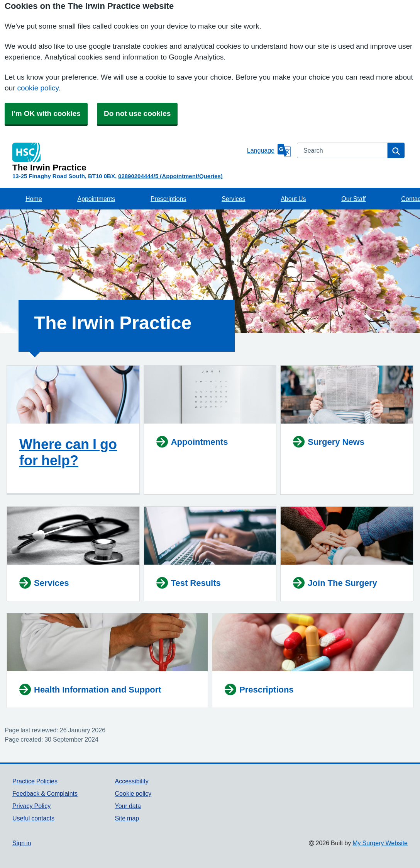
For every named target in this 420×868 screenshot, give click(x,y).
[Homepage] (128, 157)
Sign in (22, 843)
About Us (293, 199)
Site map (127, 818)
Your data (128, 806)
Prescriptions (168, 199)
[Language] (269, 150)
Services (233, 199)
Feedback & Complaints (45, 793)
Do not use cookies (137, 113)
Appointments (96, 199)
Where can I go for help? (68, 452)
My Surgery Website (380, 843)
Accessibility (132, 781)
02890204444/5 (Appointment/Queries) (170, 176)
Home (34, 199)
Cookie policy (133, 793)
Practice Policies (35, 781)
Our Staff (353, 199)
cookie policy (38, 88)
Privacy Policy (31, 806)
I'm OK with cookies (46, 113)
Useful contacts (33, 818)
